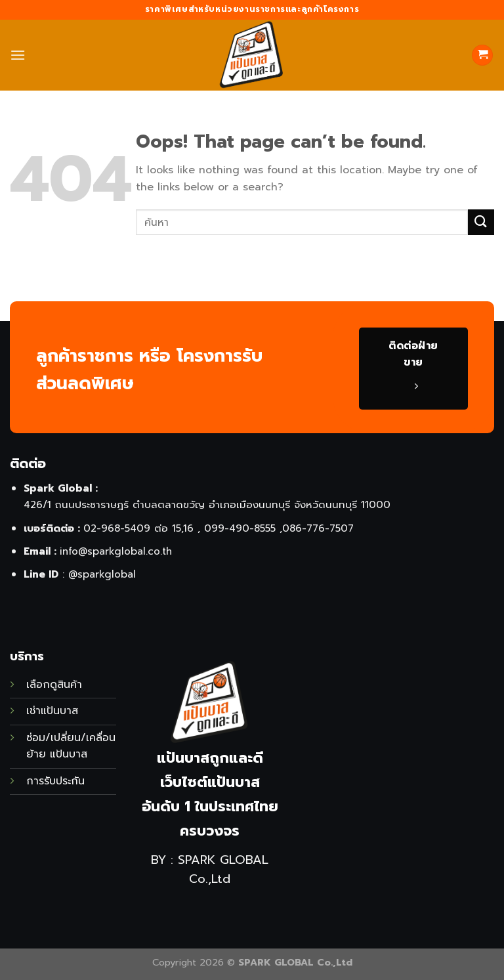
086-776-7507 (318, 528)
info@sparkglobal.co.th (116, 551)
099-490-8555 (240, 528)
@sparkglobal (102, 574)
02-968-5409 (117, 528)
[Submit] (481, 222)
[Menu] (18, 55)
